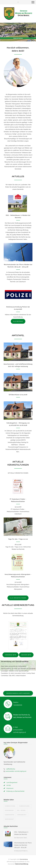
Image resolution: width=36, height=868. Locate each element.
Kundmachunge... (10, 806)
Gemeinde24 (24, 859)
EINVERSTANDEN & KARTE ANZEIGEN (18, 693)
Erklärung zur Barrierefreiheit (15, 791)
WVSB (8, 785)
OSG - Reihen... (22, 810)
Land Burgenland (12, 782)
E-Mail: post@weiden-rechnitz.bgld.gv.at (19, 730)
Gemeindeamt (9, 810)
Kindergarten (10, 815)
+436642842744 (10, 769)
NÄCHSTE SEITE (26, 655)
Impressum (10, 788)
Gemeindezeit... (22, 815)
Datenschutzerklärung (22, 864)
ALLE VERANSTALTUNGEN (18, 598)
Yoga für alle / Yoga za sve (18, 539)
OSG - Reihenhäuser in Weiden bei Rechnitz (21, 833)
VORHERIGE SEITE (11, 655)
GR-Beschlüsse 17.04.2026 (18, 395)
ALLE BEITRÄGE (18, 321)
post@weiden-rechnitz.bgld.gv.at (16, 771)
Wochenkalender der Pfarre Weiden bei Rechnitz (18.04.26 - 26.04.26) (23, 845)
